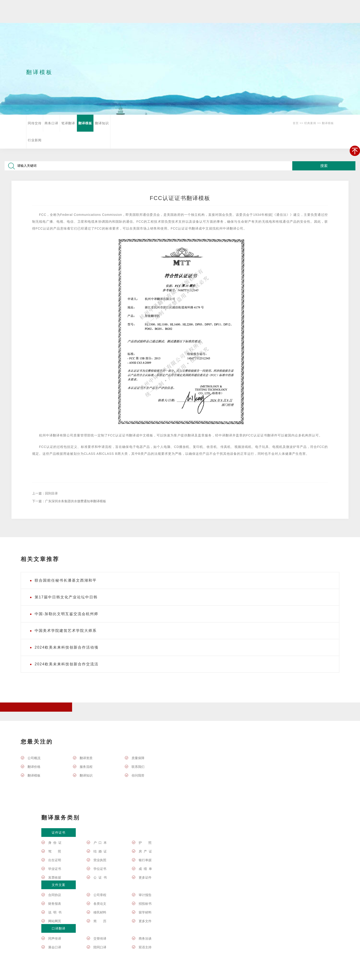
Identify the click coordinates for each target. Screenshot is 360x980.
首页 (296, 123)
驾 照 (55, 851)
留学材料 (145, 912)
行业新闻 (35, 140)
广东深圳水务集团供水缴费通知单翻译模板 (76, 501)
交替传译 (100, 938)
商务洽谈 (145, 938)
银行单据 (145, 860)
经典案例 (310, 123)
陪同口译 (100, 947)
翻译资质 (86, 758)
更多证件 (145, 877)
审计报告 (145, 895)
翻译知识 (102, 123)
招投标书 (145, 904)
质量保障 (138, 758)
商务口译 (51, 123)
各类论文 (100, 904)
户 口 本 (100, 843)
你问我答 (138, 775)
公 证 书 (100, 877)
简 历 (100, 921)
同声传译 (55, 938)
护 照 (145, 843)
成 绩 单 (145, 869)
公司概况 (34, 758)
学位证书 (100, 869)
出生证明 (55, 860)
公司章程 (100, 895)
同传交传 (35, 123)
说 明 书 (55, 912)
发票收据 (55, 877)
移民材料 (100, 912)
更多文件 (145, 921)
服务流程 (86, 767)
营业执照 (100, 860)
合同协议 (55, 895)
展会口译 (55, 947)
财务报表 (55, 904)
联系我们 (138, 767)
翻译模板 (85, 123)
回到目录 (51, 493)
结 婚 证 (100, 851)
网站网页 (55, 921)
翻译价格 (34, 767)
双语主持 (145, 947)
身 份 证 (55, 843)
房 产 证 (145, 851)
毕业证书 (55, 869)
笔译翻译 (68, 123)
